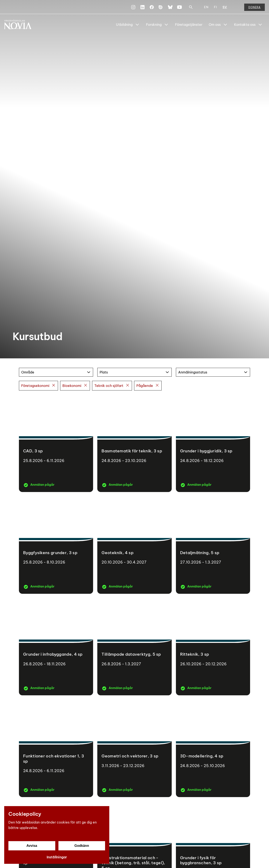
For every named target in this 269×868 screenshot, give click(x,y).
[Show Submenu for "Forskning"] (166, 25)
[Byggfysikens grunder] (56, 545)
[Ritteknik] (213, 647)
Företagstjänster (189, 25)
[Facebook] (152, 7)
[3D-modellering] (213, 748)
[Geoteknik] (134, 545)
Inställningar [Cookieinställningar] (57, 857)
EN (206, 7)
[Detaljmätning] (213, 545)
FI (216, 7)
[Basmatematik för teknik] (134, 443)
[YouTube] (179, 7)
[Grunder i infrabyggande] (56, 647)
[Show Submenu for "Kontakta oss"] (260, 25)
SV (225, 7)
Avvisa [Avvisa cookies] (32, 846)
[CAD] (56, 443)
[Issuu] (161, 7)
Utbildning (124, 25)
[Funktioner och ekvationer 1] (56, 748)
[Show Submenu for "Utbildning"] (137, 25)
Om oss (215, 25)
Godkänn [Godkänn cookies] (82, 846)
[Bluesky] (170, 7)
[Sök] (191, 7)
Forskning (154, 25)
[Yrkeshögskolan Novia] (21, 25)
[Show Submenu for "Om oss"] (225, 25)
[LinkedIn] (142, 7)
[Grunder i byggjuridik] (213, 443)
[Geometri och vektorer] (134, 748)
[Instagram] (133, 7)
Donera (254, 7)
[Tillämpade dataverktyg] (134, 647)
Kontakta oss (245, 25)
